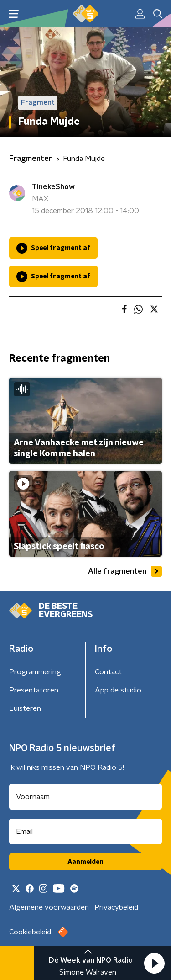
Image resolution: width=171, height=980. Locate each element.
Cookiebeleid (30, 932)
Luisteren (25, 708)
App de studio (118, 690)
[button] (154, 963)
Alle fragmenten (125, 571)
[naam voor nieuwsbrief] (85, 797)
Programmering (35, 672)
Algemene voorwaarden (49, 907)
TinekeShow (53, 187)
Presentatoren (34, 690)
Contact (108, 672)
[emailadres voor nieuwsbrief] (85, 831)
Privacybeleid (116, 907)
